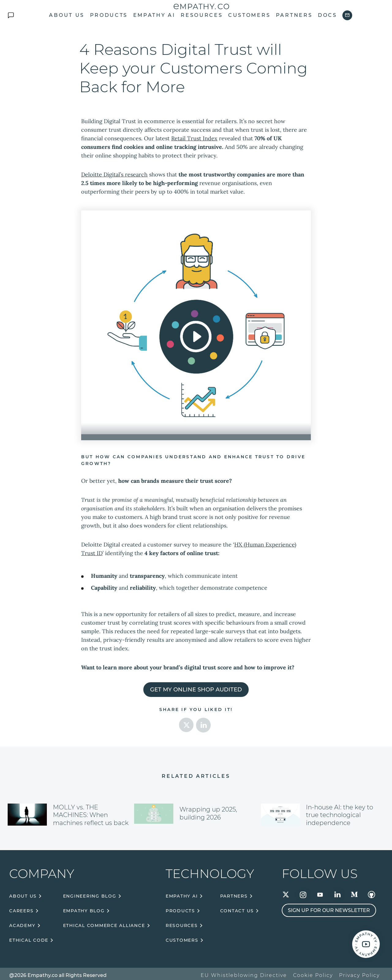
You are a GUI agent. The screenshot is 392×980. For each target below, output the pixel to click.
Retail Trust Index (194, 138)
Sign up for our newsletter (329, 910)
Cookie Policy (313, 975)
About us (67, 15)
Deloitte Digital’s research (114, 174)
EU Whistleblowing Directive (244, 975)
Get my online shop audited (196, 690)
